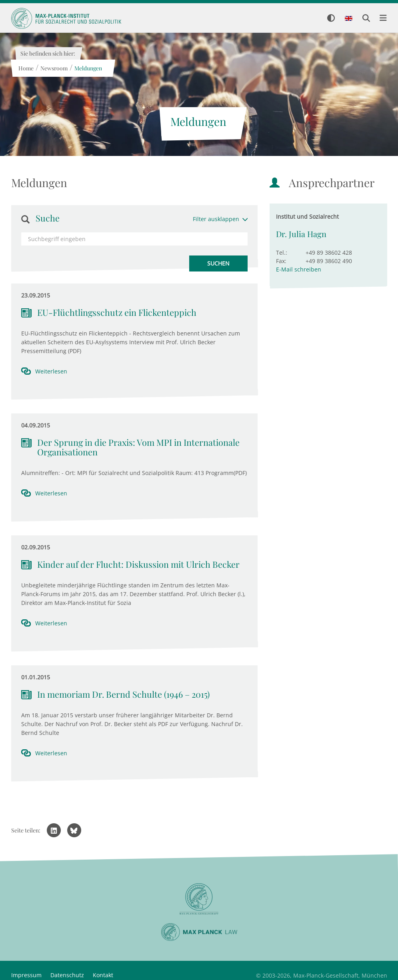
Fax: (281, 261)
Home (26, 68)
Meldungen (88, 68)
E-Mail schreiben (299, 269)
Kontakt (103, 975)
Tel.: (282, 252)
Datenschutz (67, 975)
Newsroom (54, 68)
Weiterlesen (51, 371)
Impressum (26, 975)
